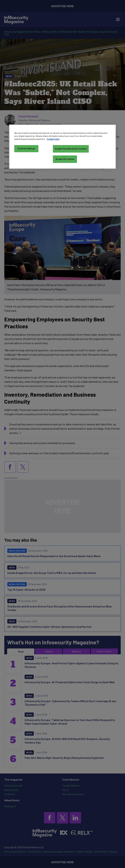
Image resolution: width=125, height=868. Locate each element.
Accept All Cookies (65, 159)
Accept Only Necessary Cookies (71, 149)
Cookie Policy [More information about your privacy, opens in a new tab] (53, 139)
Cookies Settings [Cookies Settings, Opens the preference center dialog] (26, 149)
